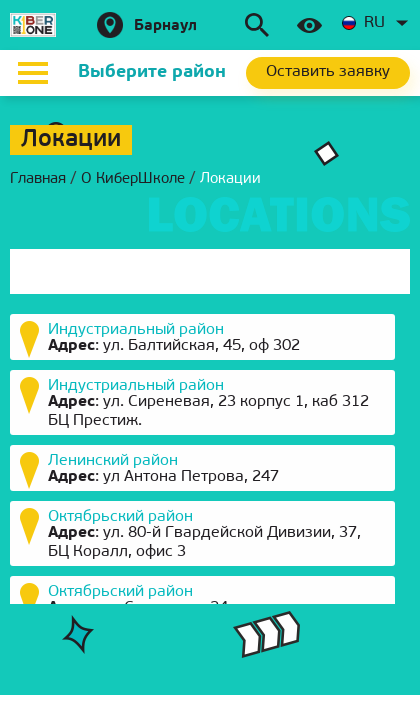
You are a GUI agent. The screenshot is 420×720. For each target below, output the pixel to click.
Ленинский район (113, 461)
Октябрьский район (120, 517)
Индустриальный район (136, 330)
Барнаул (165, 26)
